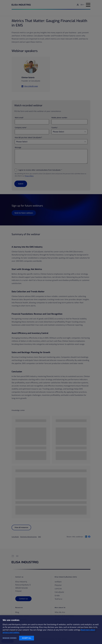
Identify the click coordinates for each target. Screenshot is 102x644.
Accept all (27, 638)
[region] (51, 630)
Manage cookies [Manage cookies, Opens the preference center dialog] (10, 638)
